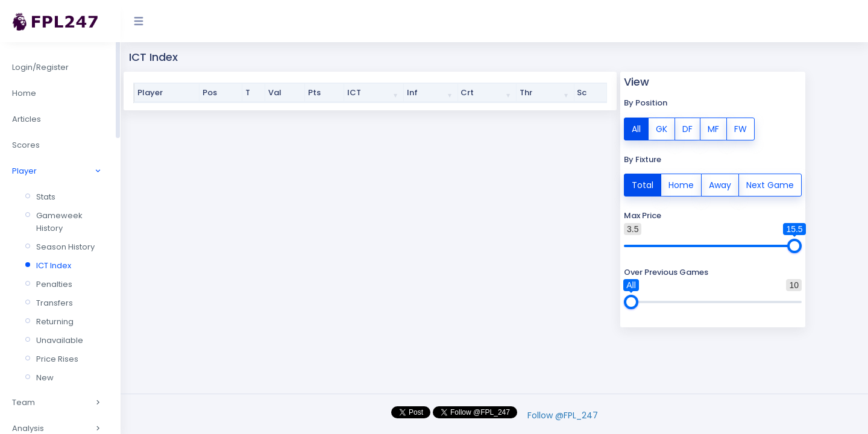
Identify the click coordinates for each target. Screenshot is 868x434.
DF (687, 128)
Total (643, 184)
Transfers (55, 303)
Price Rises (57, 359)
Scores (26, 145)
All (636, 128)
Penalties (54, 284)
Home (24, 93)
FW (741, 128)
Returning (55, 322)
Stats (46, 197)
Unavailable (60, 340)
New (45, 378)
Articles (27, 119)
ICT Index (54, 266)
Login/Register (40, 67)
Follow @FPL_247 (563, 415)
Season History (65, 247)
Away (720, 184)
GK (662, 128)
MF (713, 128)
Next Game (770, 184)
